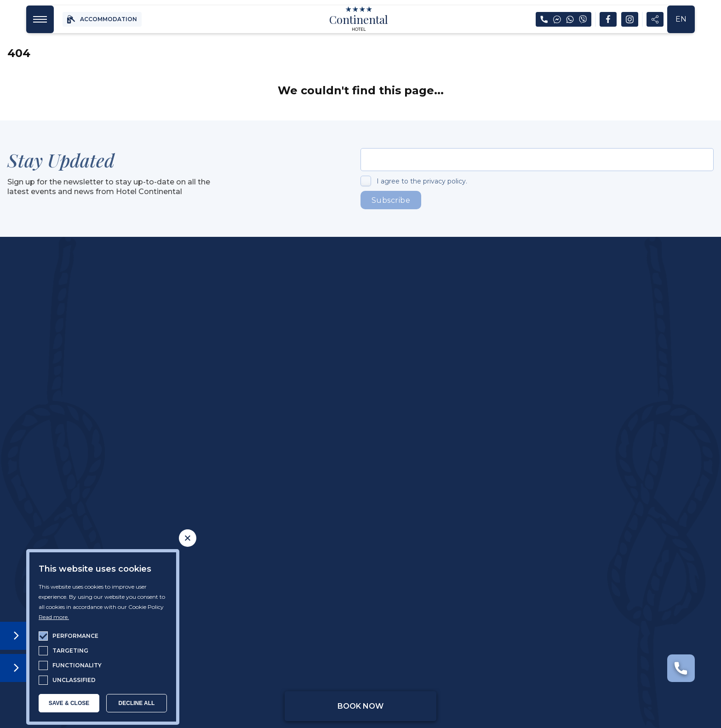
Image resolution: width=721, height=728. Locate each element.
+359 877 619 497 (496, 397)
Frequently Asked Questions (579, 494)
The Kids (433, 510)
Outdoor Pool (288, 494)
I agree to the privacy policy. (422, 181)
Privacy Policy (313, 664)
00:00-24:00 (302, 430)
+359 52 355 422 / (431, 397)
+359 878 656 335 (287, 397)
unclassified (74, 680)
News (579, 479)
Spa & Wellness (433, 479)
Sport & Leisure (433, 494)
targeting (70, 651)
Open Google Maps (182, 587)
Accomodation (142, 494)
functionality (77, 665)
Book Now (360, 706)
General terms (407, 664)
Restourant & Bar (288, 479)
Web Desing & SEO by (592, 664)
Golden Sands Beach (288, 510)
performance (75, 636)
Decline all (137, 703)
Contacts (579, 510)
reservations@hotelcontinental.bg (284, 413)
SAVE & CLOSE (69, 703)
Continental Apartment (142, 510)
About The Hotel (142, 479)
